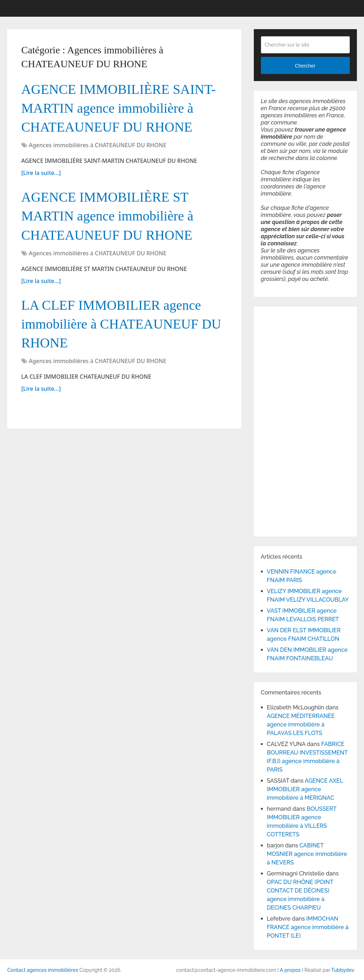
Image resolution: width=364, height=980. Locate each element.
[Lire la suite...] (41, 173)
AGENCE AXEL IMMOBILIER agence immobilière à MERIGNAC (305, 789)
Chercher (305, 66)
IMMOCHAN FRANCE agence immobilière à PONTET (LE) (308, 927)
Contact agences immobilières (42, 970)
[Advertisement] (282, 420)
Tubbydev (343, 970)
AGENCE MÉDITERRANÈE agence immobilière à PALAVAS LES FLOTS (301, 725)
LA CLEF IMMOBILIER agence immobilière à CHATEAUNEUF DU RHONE (121, 324)
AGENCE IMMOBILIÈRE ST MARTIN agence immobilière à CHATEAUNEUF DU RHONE (107, 216)
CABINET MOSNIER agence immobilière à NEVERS (307, 854)
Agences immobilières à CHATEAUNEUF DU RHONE (98, 145)
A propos (290, 970)
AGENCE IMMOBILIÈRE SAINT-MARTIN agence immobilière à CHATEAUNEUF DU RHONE (119, 108)
